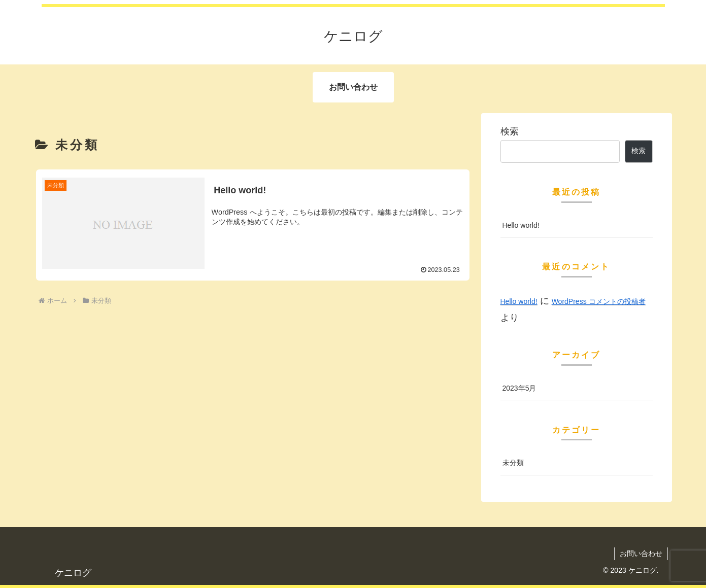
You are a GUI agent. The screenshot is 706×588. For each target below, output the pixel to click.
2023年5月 (519, 388)
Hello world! (521, 225)
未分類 (513, 463)
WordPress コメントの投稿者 (599, 301)
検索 (510, 131)
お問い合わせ (641, 554)
